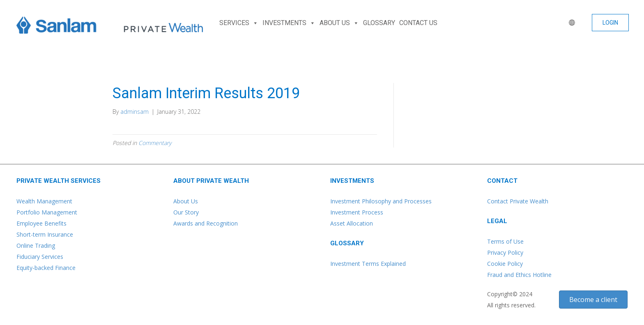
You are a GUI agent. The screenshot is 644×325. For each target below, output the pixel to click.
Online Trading (36, 245)
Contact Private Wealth (518, 201)
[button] (610, 23)
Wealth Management (44, 201)
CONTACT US (418, 23)
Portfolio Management (47, 212)
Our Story (186, 212)
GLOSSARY (379, 23)
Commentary (155, 143)
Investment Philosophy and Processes (381, 201)
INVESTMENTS (289, 23)
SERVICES (239, 23)
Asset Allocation (352, 223)
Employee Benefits (41, 223)
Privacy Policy (505, 252)
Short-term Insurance (45, 234)
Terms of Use (505, 241)
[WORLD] (570, 23)
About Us (186, 201)
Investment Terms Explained (368, 264)
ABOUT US (339, 23)
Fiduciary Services (40, 257)
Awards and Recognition (206, 223)
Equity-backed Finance (46, 268)
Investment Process (357, 212)
